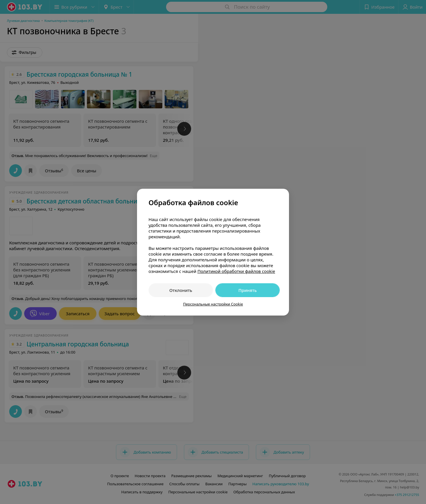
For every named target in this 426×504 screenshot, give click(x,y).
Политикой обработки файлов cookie (236, 271)
